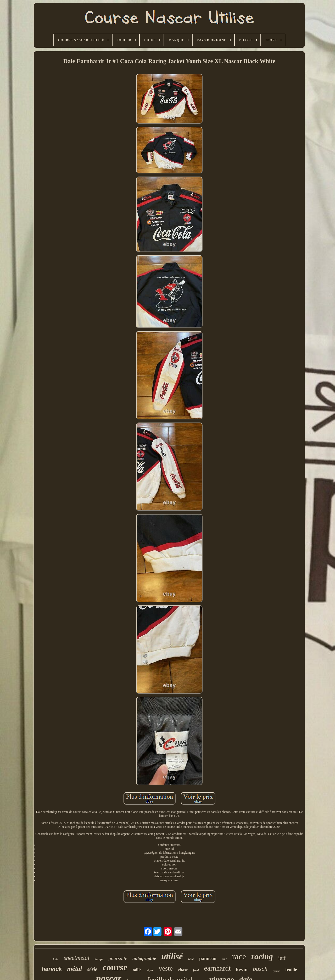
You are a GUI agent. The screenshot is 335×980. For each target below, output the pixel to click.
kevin (242, 969)
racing (262, 957)
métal (74, 969)
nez (224, 959)
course (115, 967)
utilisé (172, 956)
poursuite (118, 958)
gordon (276, 971)
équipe (99, 959)
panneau (208, 959)
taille (137, 970)
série (92, 969)
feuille (291, 970)
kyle (56, 959)
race (239, 956)
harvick (52, 969)
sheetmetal (76, 958)
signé (150, 970)
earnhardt (217, 968)
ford (196, 970)
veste (166, 968)
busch (260, 969)
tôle (191, 959)
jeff (282, 958)
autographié (144, 959)
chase (183, 970)
